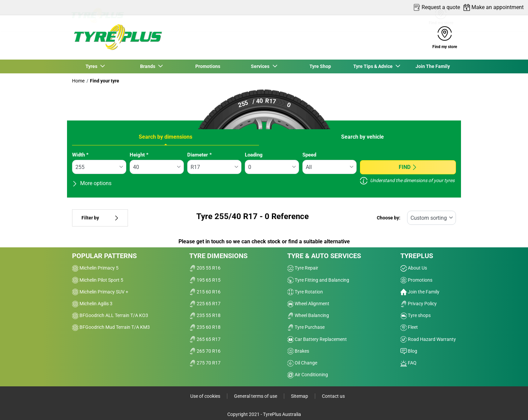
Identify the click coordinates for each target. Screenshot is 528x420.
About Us (414, 268)
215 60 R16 (205, 292)
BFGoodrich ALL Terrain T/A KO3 (110, 315)
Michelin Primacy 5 (95, 268)
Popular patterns (104, 256)
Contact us (333, 396)
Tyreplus (417, 256)
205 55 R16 (205, 268)
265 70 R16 (205, 351)
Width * (80, 155)
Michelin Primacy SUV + (100, 292)
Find (408, 167)
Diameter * (200, 155)
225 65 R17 (205, 304)
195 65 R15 (205, 280)
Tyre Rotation (305, 292)
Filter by (100, 218)
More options (92, 183)
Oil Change (302, 363)
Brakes (298, 351)
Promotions (208, 66)
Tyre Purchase (306, 327)
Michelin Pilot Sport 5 (98, 280)
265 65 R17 (205, 339)
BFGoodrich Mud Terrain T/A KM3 (111, 327)
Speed (309, 155)
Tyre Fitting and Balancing (318, 280)
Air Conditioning (308, 375)
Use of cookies (205, 396)
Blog (409, 351)
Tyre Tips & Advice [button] (374, 66)
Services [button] (261, 66)
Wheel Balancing (308, 315)
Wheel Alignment (308, 304)
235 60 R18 (205, 327)
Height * (139, 155)
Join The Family (433, 66)
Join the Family (420, 292)
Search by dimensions (166, 137)
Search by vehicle (362, 137)
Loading (254, 155)
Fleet (409, 327)
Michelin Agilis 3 (92, 304)
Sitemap (300, 396)
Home (78, 81)
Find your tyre (105, 81)
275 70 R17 (205, 363)
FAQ (408, 363)
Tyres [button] (92, 66)
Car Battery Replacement (317, 339)
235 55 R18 (205, 315)
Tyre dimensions (218, 256)
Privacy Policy (419, 304)
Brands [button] (148, 66)
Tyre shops (416, 315)
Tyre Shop (320, 66)
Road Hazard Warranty (428, 339)
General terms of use (256, 396)
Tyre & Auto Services (324, 256)
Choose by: (389, 218)
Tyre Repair (303, 268)
